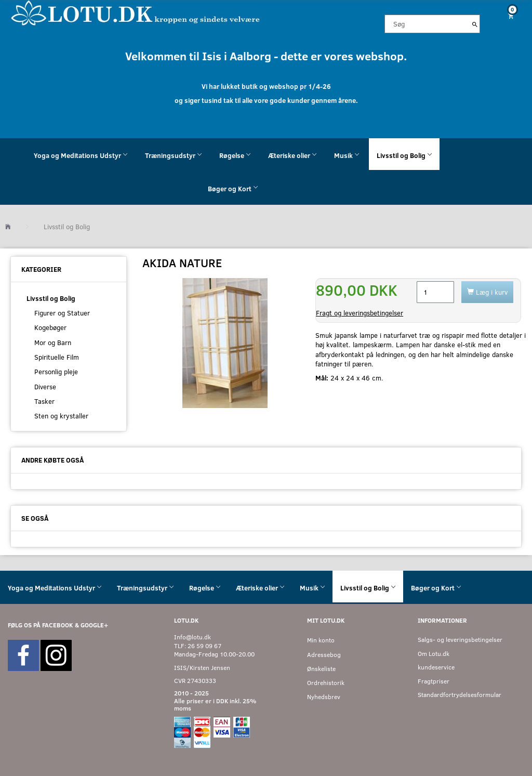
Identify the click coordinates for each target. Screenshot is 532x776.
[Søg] (475, 24)
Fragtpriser (434, 681)
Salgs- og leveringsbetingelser (460, 640)
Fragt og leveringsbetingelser (360, 313)
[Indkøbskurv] (510, 16)
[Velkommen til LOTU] (136, 12)
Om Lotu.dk (434, 654)
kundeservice (436, 667)
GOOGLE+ (94, 625)
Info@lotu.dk (192, 637)
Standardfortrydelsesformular (460, 695)
